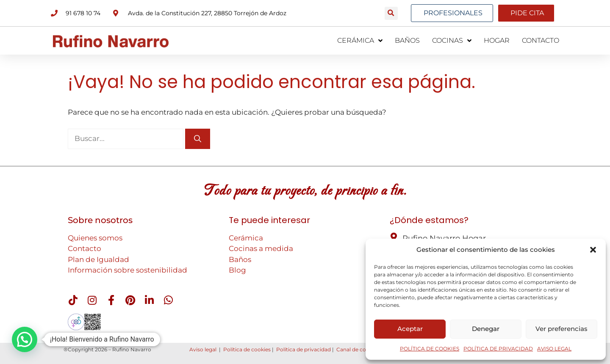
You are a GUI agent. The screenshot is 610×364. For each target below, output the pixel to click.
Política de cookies (247, 349)
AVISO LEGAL (554, 349)
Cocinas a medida (261, 248)
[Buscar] (198, 139)
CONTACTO (541, 40)
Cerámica (246, 238)
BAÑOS (407, 40)
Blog (237, 270)
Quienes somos (95, 238)
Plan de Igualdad (98, 259)
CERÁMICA (360, 41)
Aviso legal (203, 349)
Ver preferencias (561, 329)
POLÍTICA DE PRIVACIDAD (498, 349)
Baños (240, 259)
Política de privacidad (304, 349)
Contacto (85, 248)
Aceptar (410, 329)
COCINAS (452, 41)
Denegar (486, 329)
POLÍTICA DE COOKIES (430, 349)
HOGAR (497, 40)
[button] (593, 250)
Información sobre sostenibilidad (128, 270)
